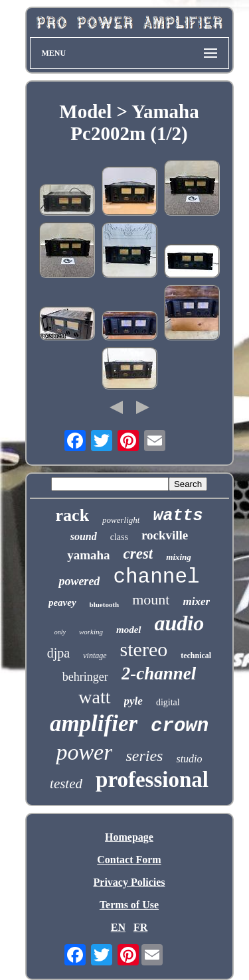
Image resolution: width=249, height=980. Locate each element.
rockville (165, 535)
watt (94, 697)
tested (66, 784)
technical (196, 656)
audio (180, 623)
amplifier (94, 724)
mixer (196, 601)
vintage (95, 656)
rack (73, 515)
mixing (179, 557)
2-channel (159, 673)
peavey (62, 602)
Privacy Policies (129, 882)
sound (84, 536)
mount (151, 599)
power (84, 752)
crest (138, 554)
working (91, 632)
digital (168, 702)
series (144, 756)
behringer (85, 677)
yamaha (88, 555)
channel (156, 577)
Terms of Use (129, 905)
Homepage (129, 837)
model (129, 630)
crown (180, 726)
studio (189, 759)
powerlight (121, 520)
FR (140, 927)
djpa (58, 653)
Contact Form (129, 860)
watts (178, 516)
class (119, 537)
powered (79, 581)
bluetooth (105, 604)
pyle (133, 701)
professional (152, 780)
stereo (144, 649)
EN (118, 927)
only (60, 632)
